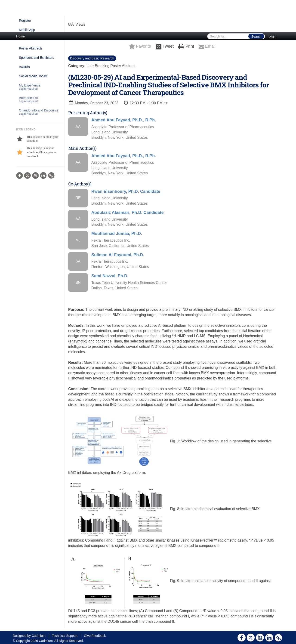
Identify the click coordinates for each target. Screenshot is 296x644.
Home (20, 36)
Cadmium (39, 636)
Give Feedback (95, 636)
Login (272, 36)
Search (256, 37)
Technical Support (65, 636)
